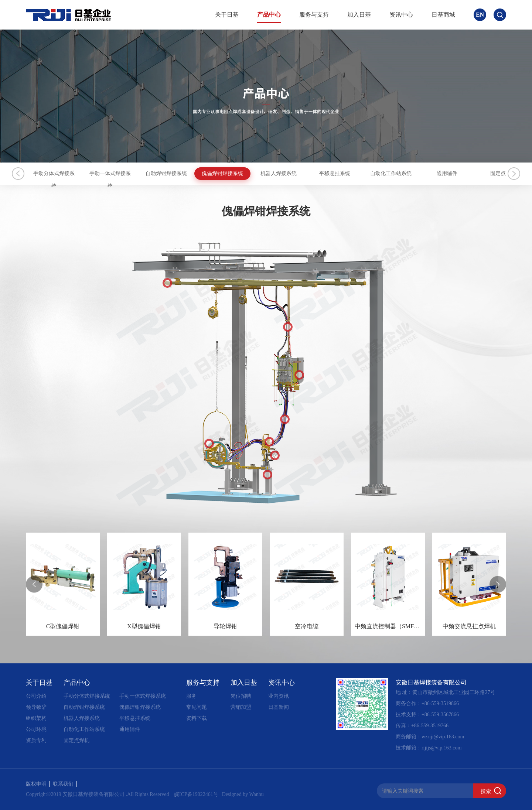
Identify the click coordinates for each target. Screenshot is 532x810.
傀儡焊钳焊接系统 (306, 173)
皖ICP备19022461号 (196, 794)
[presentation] (34, 584)
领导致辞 (36, 707)
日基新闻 (279, 707)
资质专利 (36, 740)
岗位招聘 (241, 696)
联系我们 (65, 784)
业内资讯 (279, 696)
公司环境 (36, 729)
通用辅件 (130, 729)
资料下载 (197, 718)
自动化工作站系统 (84, 729)
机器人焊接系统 (386, 173)
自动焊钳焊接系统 (226, 173)
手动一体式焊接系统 (146, 173)
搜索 (486, 791)
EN (480, 15)
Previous (18, 174)
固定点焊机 (76, 740)
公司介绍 (36, 696)
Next (514, 174)
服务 (191, 696)
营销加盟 (241, 707)
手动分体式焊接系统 (66, 173)
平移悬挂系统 (466, 173)
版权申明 (38, 784)
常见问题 (197, 707)
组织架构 (36, 718)
